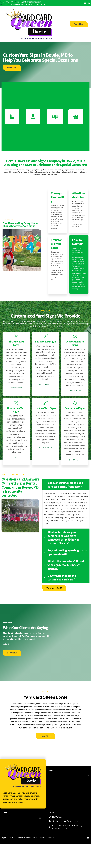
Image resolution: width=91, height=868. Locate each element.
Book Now (75, 484)
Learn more (16, 404)
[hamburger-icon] (63, 24)
